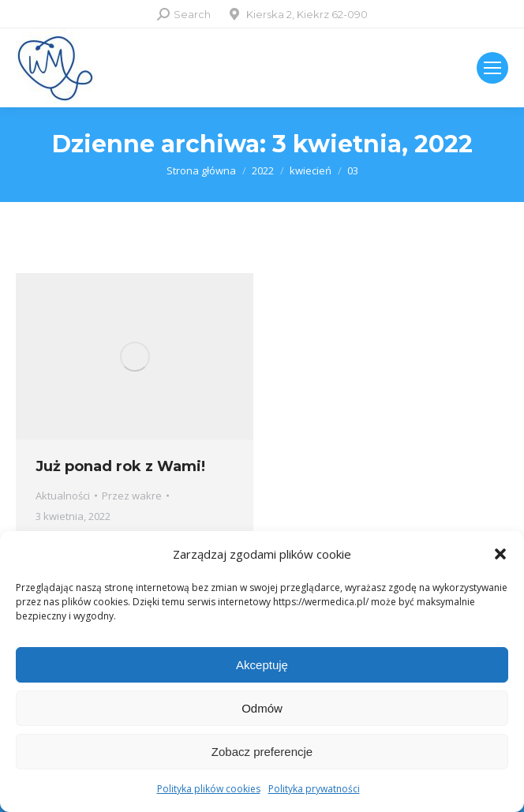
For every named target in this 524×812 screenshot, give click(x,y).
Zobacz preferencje (262, 752)
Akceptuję (262, 665)
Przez (132, 496)
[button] (500, 554)
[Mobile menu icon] (492, 68)
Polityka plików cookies (209, 789)
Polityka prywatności (314, 789)
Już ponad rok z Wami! (120, 466)
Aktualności (63, 496)
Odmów (262, 708)
